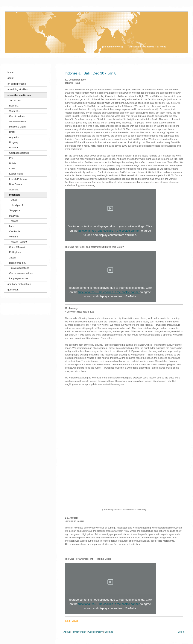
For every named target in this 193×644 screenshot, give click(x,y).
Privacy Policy (79, 632)
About (67, 632)
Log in (181, 632)
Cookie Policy (95, 632)
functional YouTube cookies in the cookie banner (109, 231)
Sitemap (109, 632)
